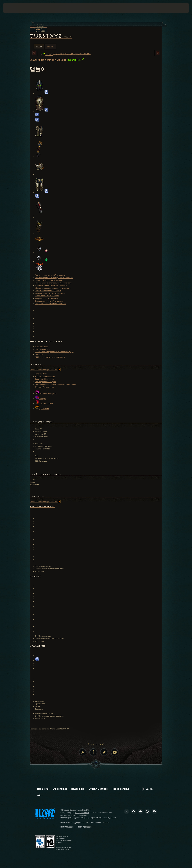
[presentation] (13, 8)
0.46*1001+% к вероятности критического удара (54, 352)
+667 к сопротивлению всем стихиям (50, 357)
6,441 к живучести (42, 349)
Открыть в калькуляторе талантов (45, 370)
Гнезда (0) (39, 354)
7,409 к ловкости (42, 347)
